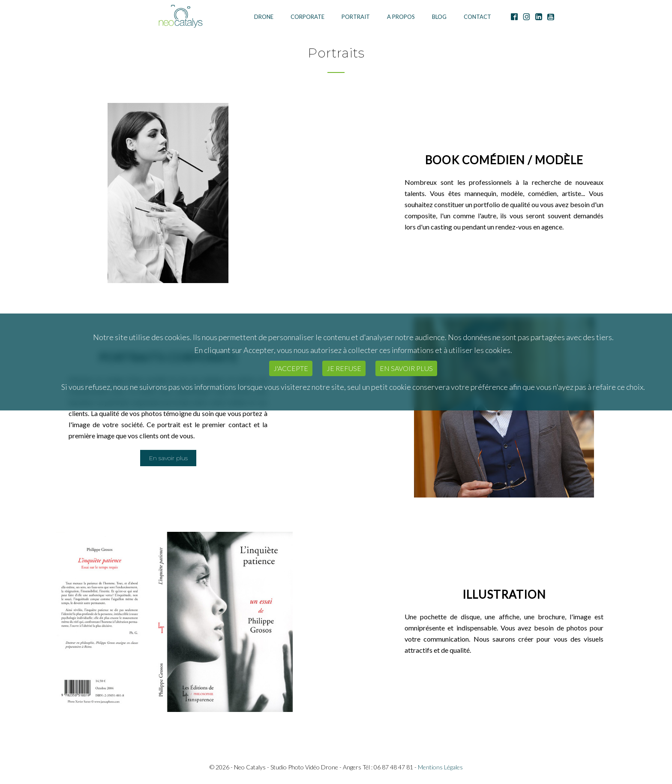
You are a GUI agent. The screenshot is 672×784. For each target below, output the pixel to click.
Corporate (307, 17)
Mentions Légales (440, 767)
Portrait (356, 17)
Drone (264, 17)
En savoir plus (406, 368)
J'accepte (291, 368)
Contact (477, 17)
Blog (439, 17)
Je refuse (344, 368)
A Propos (401, 17)
